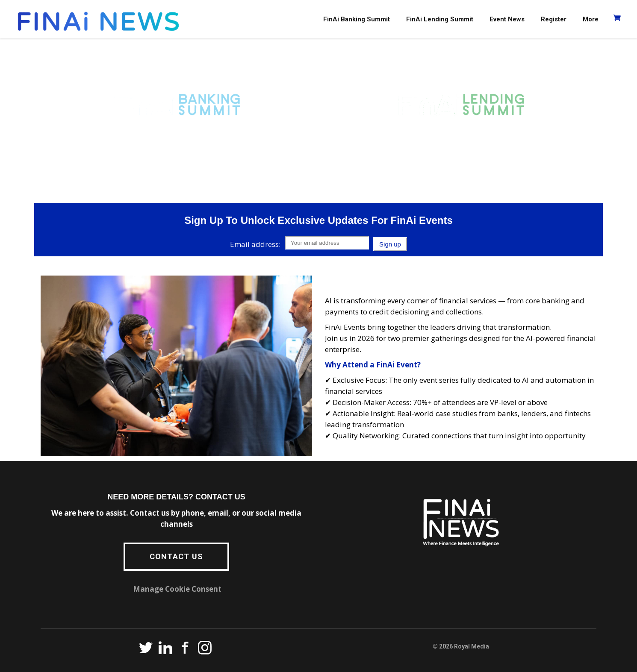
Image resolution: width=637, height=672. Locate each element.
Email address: (255, 244)
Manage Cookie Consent (177, 589)
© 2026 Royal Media (461, 646)
